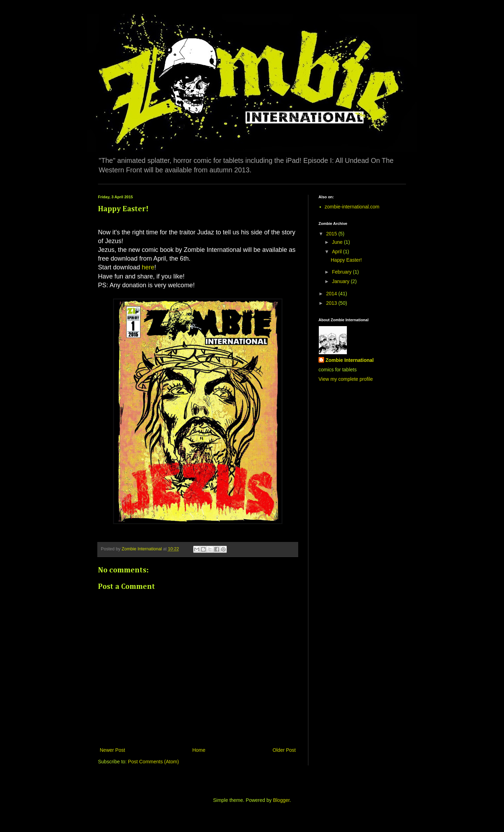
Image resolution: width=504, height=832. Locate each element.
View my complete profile (346, 379)
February (342, 272)
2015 (332, 234)
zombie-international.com (352, 207)
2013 (332, 303)
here (148, 267)
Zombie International (350, 360)
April (337, 252)
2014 (332, 294)
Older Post (284, 750)
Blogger (281, 800)
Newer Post (112, 750)
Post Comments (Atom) (153, 762)
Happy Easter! (346, 260)
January (341, 281)
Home (199, 750)
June (338, 242)
